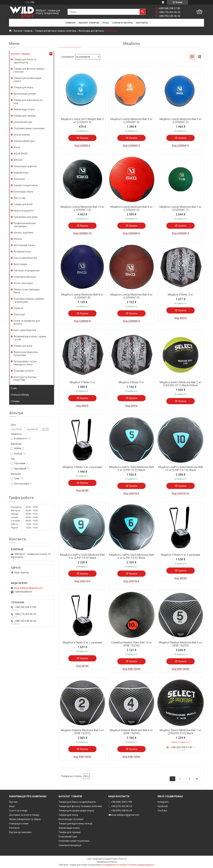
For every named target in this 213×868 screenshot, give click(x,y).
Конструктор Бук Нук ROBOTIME (25, 379)
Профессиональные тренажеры (25, 225)
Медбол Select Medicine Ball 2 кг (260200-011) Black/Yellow (180, 384)
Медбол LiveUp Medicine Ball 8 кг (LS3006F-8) (82, 296)
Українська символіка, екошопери (26, 354)
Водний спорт (21, 173)
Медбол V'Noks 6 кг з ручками (180, 555)
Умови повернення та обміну (25, 819)
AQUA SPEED (21, 154)
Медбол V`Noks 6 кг (82, 382)
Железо (18, 239)
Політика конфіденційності (141, 865)
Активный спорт (22, 252)
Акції (12, 806)
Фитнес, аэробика (23, 233)
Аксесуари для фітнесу (91, 31)
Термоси (18, 308)
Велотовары (20, 264)
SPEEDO (18, 160)
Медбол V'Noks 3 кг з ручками (82, 467)
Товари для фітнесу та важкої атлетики (80, 806)
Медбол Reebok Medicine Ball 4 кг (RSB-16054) (131, 732)
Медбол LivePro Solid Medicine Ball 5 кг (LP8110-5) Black (131, 468)
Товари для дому (23, 346)
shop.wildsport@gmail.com (28, 588)
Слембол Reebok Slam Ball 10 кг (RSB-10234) (131, 644)
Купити (84, 138)
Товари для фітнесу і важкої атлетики (56, 31)
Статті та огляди (18, 811)
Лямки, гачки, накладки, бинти (27, 291)
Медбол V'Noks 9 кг (131, 382)
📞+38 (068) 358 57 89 (120, 802)
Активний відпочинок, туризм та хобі (30, 338)
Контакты (142, 23)
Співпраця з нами (19, 824)
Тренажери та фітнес (25, 166)
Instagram (163, 802)
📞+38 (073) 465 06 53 (120, 806)
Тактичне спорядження (27, 271)
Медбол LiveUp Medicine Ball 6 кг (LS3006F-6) (131, 208)
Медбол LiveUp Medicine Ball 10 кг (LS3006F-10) (82, 208)
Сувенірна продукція (70, 845)
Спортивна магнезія (25, 277)
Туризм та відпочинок (26, 185)
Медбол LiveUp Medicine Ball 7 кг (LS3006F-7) (181, 208)
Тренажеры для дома (26, 217)
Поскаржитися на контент (115, 865)
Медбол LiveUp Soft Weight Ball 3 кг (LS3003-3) (82, 121)
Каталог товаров (89, 23)
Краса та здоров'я (24, 211)
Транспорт (19, 179)
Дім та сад (19, 198)
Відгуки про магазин (20, 832)
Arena (17, 147)
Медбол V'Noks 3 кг (180, 294)
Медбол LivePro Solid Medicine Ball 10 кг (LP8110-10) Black (181, 468)
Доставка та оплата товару (24, 815)
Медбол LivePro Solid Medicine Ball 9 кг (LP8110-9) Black (82, 556)
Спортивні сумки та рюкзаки (29, 128)
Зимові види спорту (24, 109)
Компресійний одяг (24, 141)
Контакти (14, 828)
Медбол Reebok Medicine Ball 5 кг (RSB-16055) (180, 644)
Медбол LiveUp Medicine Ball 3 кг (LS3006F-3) (131, 121)
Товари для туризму (25, 116)
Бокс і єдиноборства (25, 330)
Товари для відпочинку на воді (28, 102)
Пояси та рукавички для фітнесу (27, 322)
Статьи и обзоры (122, 23)
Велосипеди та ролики (71, 819)
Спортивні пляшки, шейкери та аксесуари (29, 300)
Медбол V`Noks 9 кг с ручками (82, 642)
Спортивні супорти (24, 371)
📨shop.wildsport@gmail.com (124, 815)
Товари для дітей (23, 204)
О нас (106, 23)
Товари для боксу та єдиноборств (25, 61)
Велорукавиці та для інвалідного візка (25, 363)
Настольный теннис (24, 245)
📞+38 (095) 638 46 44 (120, 811)
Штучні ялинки (22, 135)
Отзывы (15, 401)
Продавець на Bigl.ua (107, 862)
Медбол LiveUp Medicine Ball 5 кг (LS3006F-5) (181, 121)
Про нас (13, 802)
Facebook (163, 806)
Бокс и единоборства (25, 258)
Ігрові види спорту (24, 192)
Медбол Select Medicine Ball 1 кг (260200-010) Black (180, 732)
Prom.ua (122, 859)
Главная (70, 23)
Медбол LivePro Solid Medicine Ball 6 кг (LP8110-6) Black (131, 556)
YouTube (162, 811)
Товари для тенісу (23, 87)
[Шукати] (142, 12)
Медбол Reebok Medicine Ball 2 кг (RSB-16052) (82, 732)
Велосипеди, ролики (25, 94)
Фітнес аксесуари (23, 283)
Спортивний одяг (23, 122)
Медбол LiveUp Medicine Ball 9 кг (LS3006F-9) (131, 296)
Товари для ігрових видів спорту (27, 80)
